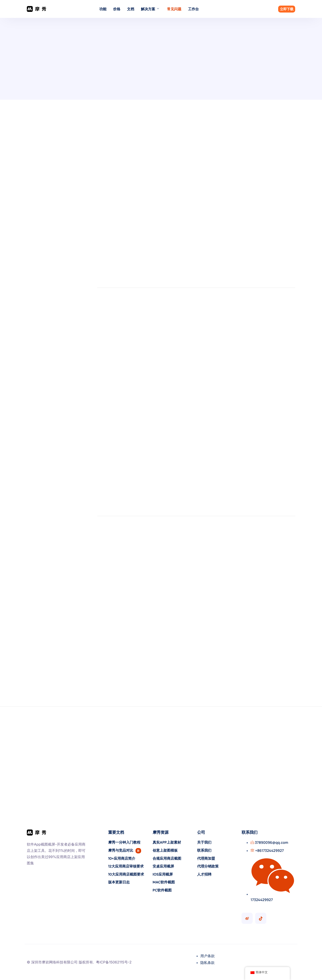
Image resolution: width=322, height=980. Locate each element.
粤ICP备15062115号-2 (114, 962)
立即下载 (287, 9)
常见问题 (174, 9)
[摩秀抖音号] (261, 918)
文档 (131, 9)
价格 (117, 9)
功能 (103, 9)
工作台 (193, 9)
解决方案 (150, 9)
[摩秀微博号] (247, 918)
